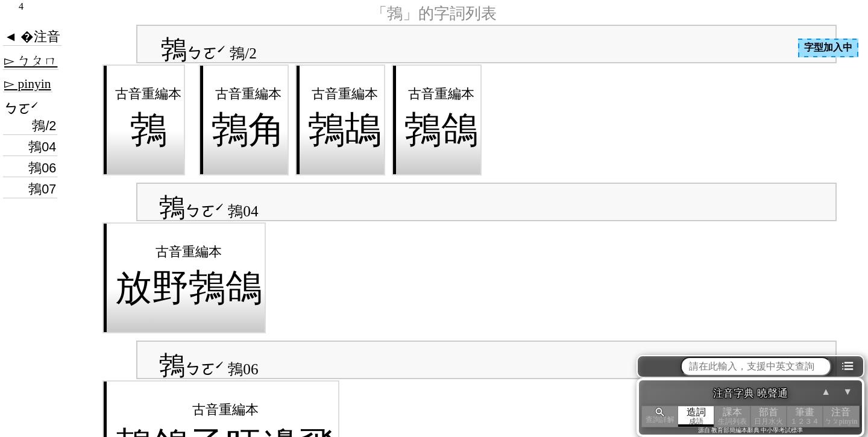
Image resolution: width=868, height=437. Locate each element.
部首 (769, 416)
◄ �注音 (32, 37)
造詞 (696, 416)
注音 (841, 416)
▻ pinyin (28, 84)
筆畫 (805, 416)
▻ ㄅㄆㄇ (31, 61)
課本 (732, 416)
